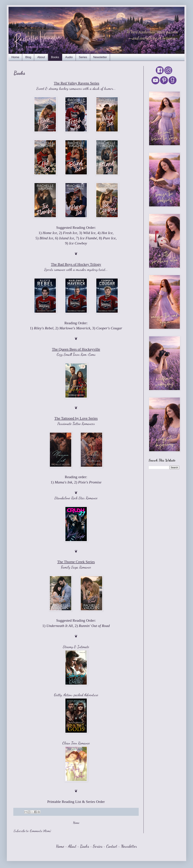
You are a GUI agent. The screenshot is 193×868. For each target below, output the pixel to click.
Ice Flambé (88, 238)
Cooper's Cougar (109, 328)
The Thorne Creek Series (76, 562)
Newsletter (100, 57)
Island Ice (67, 238)
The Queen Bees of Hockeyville (76, 349)
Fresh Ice (70, 233)
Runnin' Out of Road (94, 626)
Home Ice (50, 233)
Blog (28, 57)
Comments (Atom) (40, 831)
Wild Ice (89, 233)
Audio (69, 57)
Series (83, 57)
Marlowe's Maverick (75, 328)
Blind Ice (46, 238)
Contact (112, 846)
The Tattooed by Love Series (76, 418)
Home (15, 57)
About (41, 57)
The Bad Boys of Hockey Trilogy (76, 264)
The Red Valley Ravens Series (77, 83)
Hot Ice (107, 233)
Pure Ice (109, 238)
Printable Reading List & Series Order (76, 802)
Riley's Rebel (44, 328)
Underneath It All (60, 626)
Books (55, 57)
